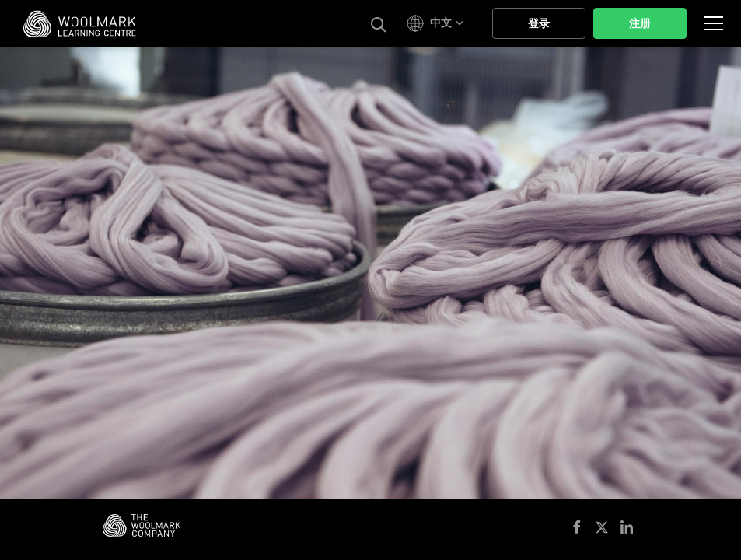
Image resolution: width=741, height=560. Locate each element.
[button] (437, 23)
